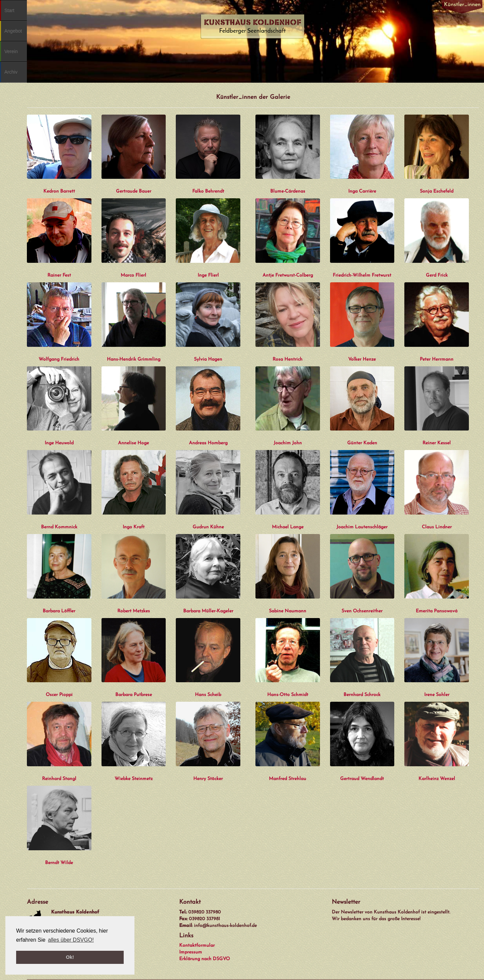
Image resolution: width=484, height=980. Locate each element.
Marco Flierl (133, 275)
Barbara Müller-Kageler (208, 611)
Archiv (11, 72)
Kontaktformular (197, 946)
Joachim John (288, 443)
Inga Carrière (362, 191)
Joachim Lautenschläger (362, 527)
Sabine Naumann (288, 611)
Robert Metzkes (134, 611)
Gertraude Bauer (134, 191)
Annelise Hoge (133, 443)
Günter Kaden (362, 443)
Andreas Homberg (208, 443)
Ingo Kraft (134, 527)
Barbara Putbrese (134, 695)
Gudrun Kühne (208, 527)
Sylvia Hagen (208, 359)
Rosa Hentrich (288, 359)
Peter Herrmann (437, 359)
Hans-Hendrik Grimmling (134, 359)
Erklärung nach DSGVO (205, 959)
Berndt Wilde (59, 863)
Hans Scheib (208, 695)
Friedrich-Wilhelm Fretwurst (362, 275)
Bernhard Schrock (362, 695)
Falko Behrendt (208, 191)
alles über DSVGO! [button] (71, 940)
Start (9, 10)
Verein (11, 51)
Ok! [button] (70, 957)
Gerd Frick (437, 275)
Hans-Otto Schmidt (288, 695)
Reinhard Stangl (59, 779)
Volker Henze (362, 359)
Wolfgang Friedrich (59, 359)
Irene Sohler (437, 695)
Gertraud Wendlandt (362, 779)
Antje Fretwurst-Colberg (288, 275)
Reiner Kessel (437, 443)
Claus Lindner (437, 527)
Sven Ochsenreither (362, 611)
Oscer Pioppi (59, 695)
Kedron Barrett (59, 191)
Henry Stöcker (208, 779)
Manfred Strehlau (288, 779)
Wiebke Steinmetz (134, 779)
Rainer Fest (59, 275)
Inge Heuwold (59, 443)
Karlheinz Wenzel (437, 779)
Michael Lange (288, 527)
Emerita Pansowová (437, 611)
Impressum (191, 952)
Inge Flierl (208, 275)
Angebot (13, 31)
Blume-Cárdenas (288, 191)
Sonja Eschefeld (437, 191)
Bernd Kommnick (59, 527)
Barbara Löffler (59, 611)
